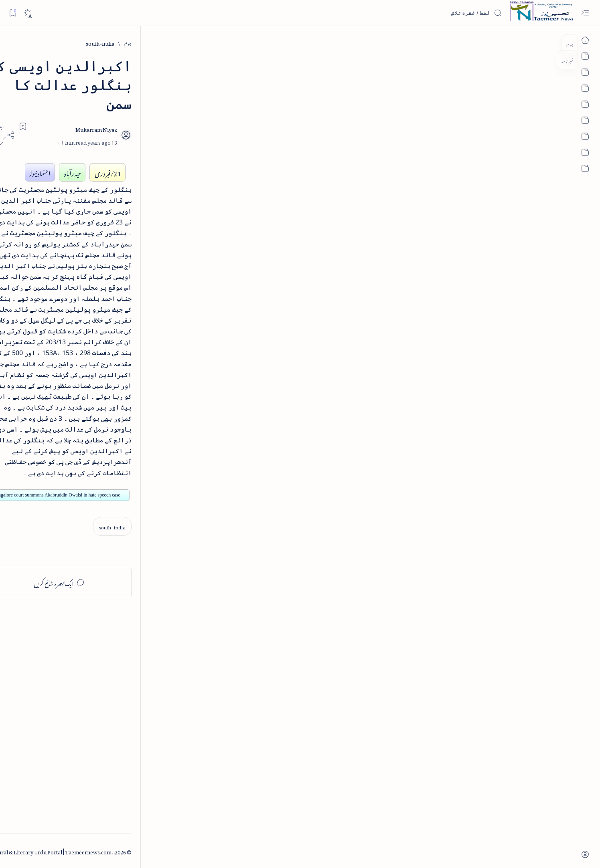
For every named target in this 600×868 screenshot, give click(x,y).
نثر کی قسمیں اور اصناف (139, 146)
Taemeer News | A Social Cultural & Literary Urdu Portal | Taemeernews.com (426, 851)
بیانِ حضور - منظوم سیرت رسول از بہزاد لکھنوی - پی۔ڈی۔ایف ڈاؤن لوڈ (119, 331)
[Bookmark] (13, 13)
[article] (92, 449)
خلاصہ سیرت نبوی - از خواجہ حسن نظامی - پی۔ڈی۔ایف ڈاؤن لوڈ (117, 217)
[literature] (132, 128)
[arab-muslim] (150, 449)
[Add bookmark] (229, 88)
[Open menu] (585, 13)
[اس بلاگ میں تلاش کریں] (442, 13)
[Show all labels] (159, 551)
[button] (75, 62)
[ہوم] (502, 43)
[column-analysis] (92, 526)
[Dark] (27, 13)
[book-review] (128, 190)
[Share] (207, 97)
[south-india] (474, 43)
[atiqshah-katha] (92, 475)
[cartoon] (150, 526)
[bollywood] (150, 501)
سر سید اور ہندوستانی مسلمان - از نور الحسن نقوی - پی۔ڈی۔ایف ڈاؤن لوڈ (116, 389)
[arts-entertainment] (150, 475)
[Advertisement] (121, 697)
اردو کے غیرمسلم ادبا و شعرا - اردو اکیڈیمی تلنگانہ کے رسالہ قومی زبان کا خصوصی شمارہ (116, 274)
